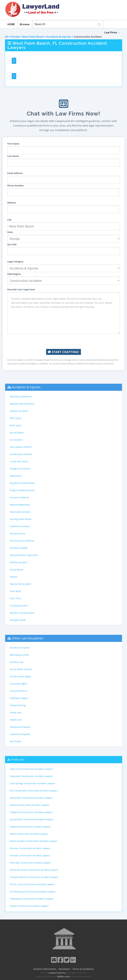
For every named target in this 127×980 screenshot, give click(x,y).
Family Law (15, 713)
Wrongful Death (18, 620)
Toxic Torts (15, 598)
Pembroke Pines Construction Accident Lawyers (34, 870)
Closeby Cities (17, 760)
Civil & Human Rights (20, 676)
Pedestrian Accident (20, 526)
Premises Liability (19, 548)
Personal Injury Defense (22, 541)
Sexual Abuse (17, 570)
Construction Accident (21, 454)
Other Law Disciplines (28, 638)
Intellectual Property (20, 727)
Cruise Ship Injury (19, 461)
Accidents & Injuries (59, 37)
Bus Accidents (17, 433)
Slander (14, 577)
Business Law (17, 662)
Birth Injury (16, 418)
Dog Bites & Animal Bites (22, 483)
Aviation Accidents (19, 411)
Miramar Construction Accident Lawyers (30, 848)
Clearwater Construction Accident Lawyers (31, 776)
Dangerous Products (20, 469)
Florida (15, 37)
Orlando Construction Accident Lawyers (30, 855)
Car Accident (16, 440)
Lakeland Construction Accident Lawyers (30, 827)
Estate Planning (18, 705)
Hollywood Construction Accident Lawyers (31, 812)
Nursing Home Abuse (21, 519)
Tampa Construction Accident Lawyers (29, 906)
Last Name (13, 156)
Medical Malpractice (20, 505)
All (7, 37)
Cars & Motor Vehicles (21, 669)
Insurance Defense (19, 497)
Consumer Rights (19, 684)
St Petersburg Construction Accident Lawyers (33, 892)
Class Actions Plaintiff (21, 447)
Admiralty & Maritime (21, 396)
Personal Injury (17, 533)
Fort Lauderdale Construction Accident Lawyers (34, 791)
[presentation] (64, 341)
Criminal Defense (19, 691)
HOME (11, 24)
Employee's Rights (19, 698)
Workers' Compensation (22, 613)
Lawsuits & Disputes (20, 734)
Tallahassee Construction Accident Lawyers (32, 899)
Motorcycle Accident (20, 512)
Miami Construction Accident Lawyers (29, 834)
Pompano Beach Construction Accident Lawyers (34, 877)
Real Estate (15, 741)
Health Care (16, 720)
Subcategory (14, 274)
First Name (13, 144)
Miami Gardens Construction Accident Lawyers (34, 841)
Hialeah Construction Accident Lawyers (30, 805)
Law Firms (112, 33)
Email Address (15, 173)
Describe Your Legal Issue (21, 289)
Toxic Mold (15, 591)
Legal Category (15, 262)
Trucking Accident (19, 606)
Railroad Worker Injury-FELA (24, 555)
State (10, 232)
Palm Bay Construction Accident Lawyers (30, 863)
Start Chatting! (63, 352)
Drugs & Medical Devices (22, 490)
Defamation (16, 476)
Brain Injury (16, 425)
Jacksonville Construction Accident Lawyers (32, 819)
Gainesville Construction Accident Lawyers (31, 798)
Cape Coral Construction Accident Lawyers (31, 769)
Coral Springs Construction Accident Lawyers (32, 783)
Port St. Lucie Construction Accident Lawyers (32, 884)
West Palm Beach (33, 37)
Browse (25, 24)
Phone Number (16, 186)
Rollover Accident (19, 562)
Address (12, 203)
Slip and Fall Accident (21, 584)
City (9, 220)
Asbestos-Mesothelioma (22, 404)
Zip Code (12, 244)
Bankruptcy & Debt (19, 655)
